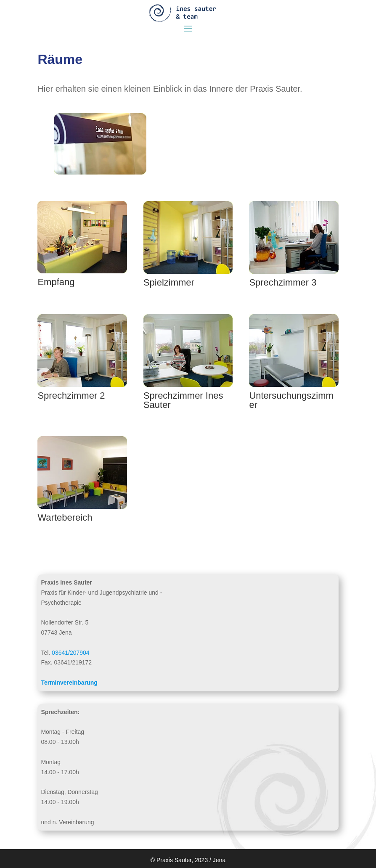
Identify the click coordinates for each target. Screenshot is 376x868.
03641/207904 (71, 653)
